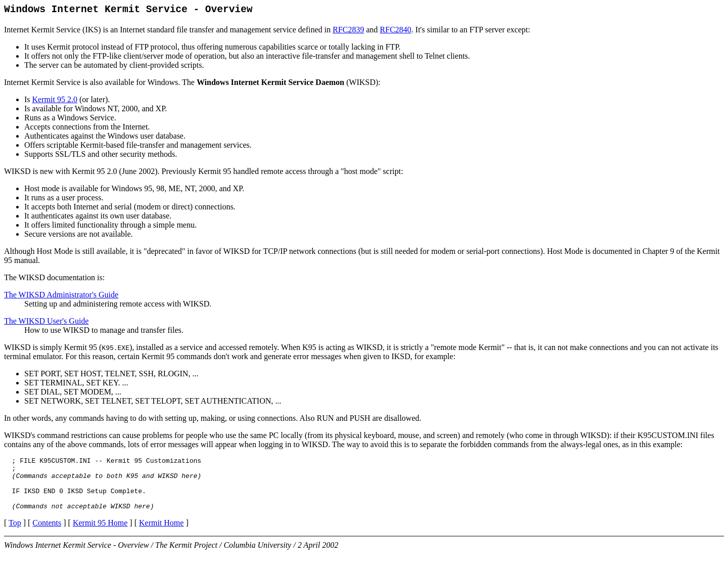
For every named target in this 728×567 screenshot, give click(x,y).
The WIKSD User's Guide (46, 323)
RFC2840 (395, 32)
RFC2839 (348, 32)
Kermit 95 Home (100, 536)
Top (15, 536)
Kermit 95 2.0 (55, 102)
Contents (47, 536)
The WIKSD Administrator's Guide (61, 297)
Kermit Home (161, 536)
